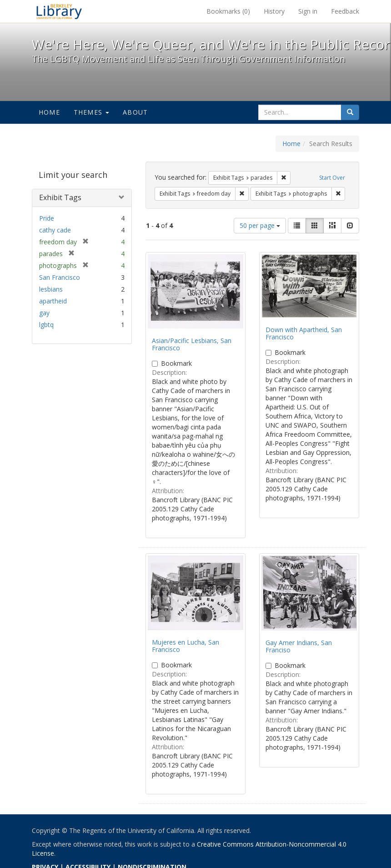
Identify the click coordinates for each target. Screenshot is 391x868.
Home (49, 112)
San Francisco (60, 277)
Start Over (332, 178)
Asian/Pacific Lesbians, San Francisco (192, 344)
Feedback (345, 11)
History (274, 11)
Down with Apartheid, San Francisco (304, 333)
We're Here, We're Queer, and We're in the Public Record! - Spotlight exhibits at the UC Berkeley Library (59, 11)
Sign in (308, 11)
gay (44, 313)
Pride (47, 218)
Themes (91, 112)
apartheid (53, 301)
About (135, 112)
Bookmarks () (228, 11)
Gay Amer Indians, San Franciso (299, 646)
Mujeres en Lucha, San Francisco (185, 646)
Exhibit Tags (60, 197)
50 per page (260, 225)
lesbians (51, 289)
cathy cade (55, 230)
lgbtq (46, 325)
